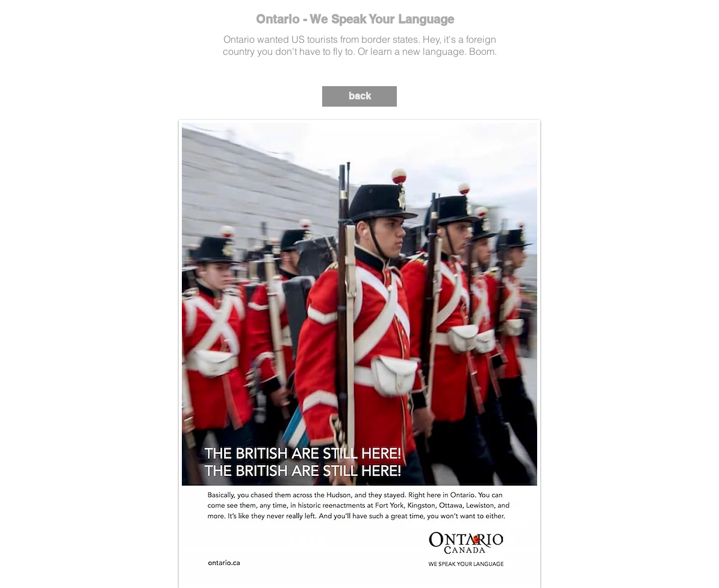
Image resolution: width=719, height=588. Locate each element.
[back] (359, 96)
